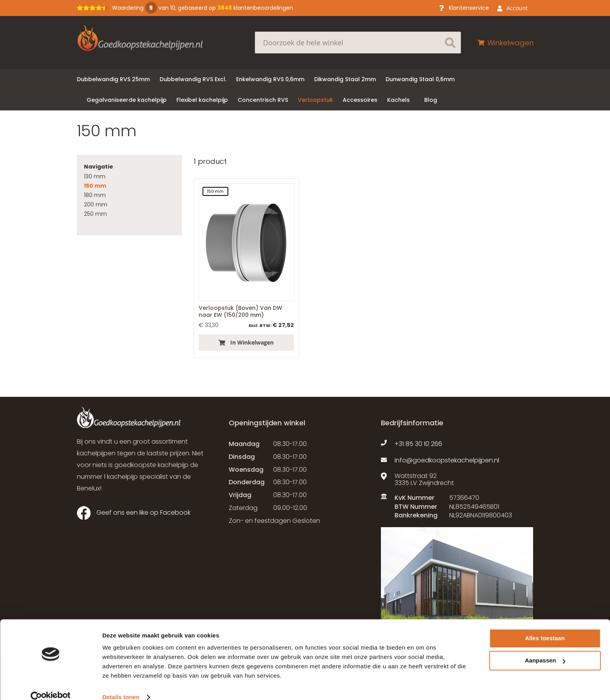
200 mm (96, 204)
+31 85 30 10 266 (418, 444)
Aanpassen (545, 648)
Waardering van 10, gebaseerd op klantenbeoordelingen (203, 8)
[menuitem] (113, 79)
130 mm (95, 176)
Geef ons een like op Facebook (134, 513)
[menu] (305, 90)
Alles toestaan (545, 626)
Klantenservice (469, 8)
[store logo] (155, 38)
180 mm (95, 195)
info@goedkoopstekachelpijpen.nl (447, 460)
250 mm (95, 214)
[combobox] (358, 43)
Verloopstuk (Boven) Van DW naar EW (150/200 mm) (240, 311)
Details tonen (121, 685)
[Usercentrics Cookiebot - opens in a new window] (51, 685)
